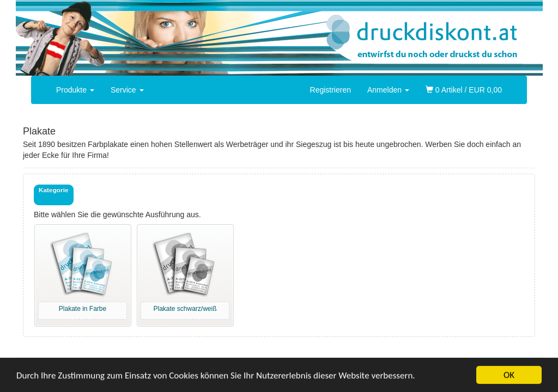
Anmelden (388, 90)
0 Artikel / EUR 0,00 (464, 90)
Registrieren (330, 90)
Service (127, 90)
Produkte (75, 90)
